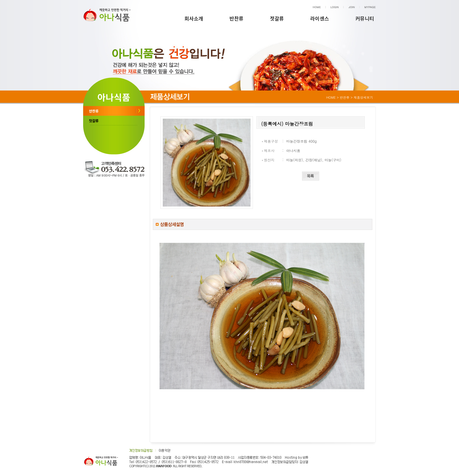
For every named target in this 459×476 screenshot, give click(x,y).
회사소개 (194, 18)
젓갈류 (277, 18)
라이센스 (320, 18)
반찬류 (237, 18)
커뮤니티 (365, 18)
